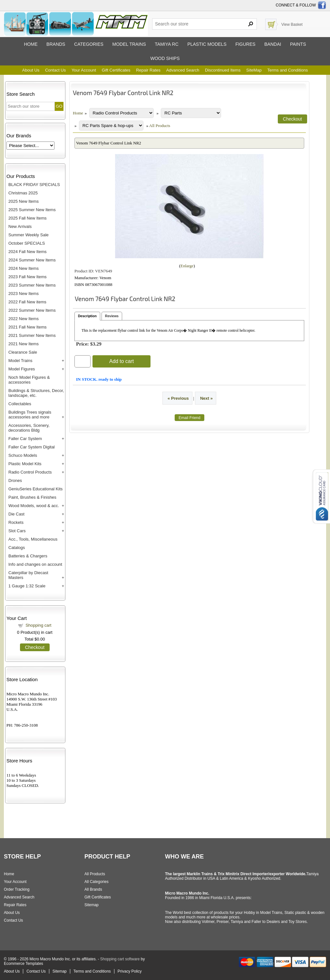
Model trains (129, 44)
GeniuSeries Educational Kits (35, 489)
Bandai (273, 44)
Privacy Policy (130, 971)
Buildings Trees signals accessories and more (30, 415)
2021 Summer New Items (32, 335)
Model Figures (22, 369)
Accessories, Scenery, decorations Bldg (29, 428)
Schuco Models (23, 455)
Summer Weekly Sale (29, 235)
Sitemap (92, 905)
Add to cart (121, 361)
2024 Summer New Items (32, 260)
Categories (89, 44)
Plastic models (207, 44)
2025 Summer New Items (32, 210)
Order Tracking (17, 889)
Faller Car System (25, 439)
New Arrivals (20, 226)
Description (87, 316)
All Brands (93, 889)
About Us (31, 70)
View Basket (292, 24)
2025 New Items (24, 201)
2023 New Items (24, 294)
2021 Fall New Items (28, 327)
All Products (160, 126)
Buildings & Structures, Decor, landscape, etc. (36, 393)
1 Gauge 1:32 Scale (27, 586)
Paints (298, 44)
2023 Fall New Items (28, 277)
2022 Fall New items (27, 302)
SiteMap (254, 70)
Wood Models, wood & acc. (34, 506)
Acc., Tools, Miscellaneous (33, 539)
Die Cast (16, 514)
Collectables (20, 404)
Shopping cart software (120, 959)
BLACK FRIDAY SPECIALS (34, 185)
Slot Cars (17, 531)
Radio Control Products (30, 472)
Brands (56, 44)
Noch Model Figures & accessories (29, 380)
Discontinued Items (223, 70)
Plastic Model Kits (25, 464)
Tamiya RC (166, 44)
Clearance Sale (23, 352)
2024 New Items (24, 268)
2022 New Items (24, 319)
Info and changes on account (35, 564)
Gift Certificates (116, 70)
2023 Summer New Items (32, 285)
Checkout (35, 647)
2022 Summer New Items (32, 310)
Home (31, 44)
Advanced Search (183, 70)
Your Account (84, 70)
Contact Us (55, 70)
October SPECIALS (27, 243)
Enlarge (187, 266)
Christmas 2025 (23, 193)
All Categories (97, 882)
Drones (15, 480)
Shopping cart (38, 625)
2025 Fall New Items (28, 218)
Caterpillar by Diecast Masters (28, 575)
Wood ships (165, 58)
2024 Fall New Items (28, 252)
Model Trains (20, 361)
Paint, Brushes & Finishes (32, 497)
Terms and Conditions (287, 70)
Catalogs (17, 548)
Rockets (16, 522)
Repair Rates (148, 70)
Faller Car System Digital (32, 447)
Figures (245, 44)
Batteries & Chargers (28, 556)
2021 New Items (24, 344)
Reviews (112, 316)
